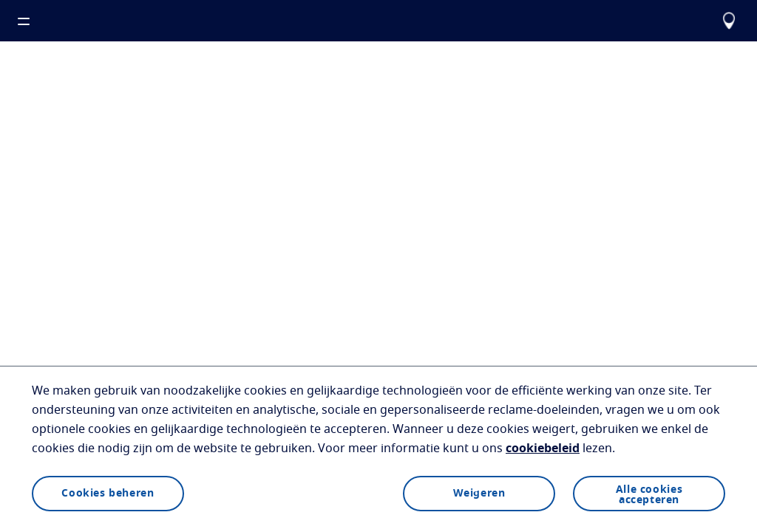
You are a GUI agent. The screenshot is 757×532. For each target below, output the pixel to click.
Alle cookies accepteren (649, 495)
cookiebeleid (543, 449)
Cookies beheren (108, 494)
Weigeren (479, 494)
